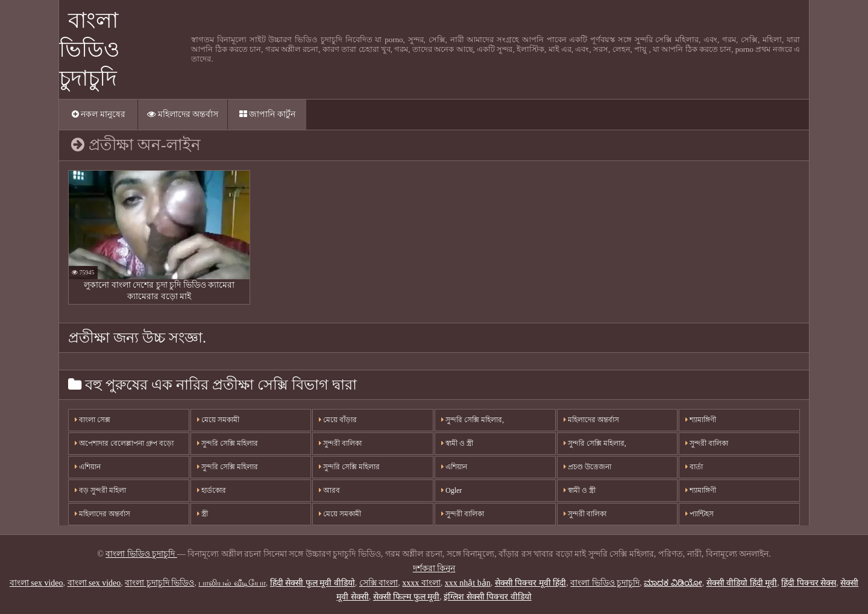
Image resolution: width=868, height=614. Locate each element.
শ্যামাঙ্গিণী (701, 420)
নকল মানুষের (99, 114)
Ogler (451, 490)
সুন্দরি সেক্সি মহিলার (228, 443)
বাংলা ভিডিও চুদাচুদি (90, 49)
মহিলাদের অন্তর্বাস (183, 114)
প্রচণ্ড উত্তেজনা (587, 467)
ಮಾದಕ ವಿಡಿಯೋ (673, 583)
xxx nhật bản (468, 583)
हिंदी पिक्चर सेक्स (809, 583)
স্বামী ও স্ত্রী (457, 443)
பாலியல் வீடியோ (232, 583)
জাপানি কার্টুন (267, 114)
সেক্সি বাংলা (379, 583)
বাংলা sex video (36, 583)
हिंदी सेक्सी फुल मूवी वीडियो (313, 583)
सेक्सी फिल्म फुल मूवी (407, 597)
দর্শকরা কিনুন (434, 568)
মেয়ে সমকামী (218, 420)
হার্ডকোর (212, 490)
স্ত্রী (203, 514)
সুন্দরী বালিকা (340, 443)
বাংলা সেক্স (93, 420)
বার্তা (694, 467)
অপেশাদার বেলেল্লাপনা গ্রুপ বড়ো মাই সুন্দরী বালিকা (124, 447)
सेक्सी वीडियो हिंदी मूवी (742, 583)
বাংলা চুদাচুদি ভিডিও (159, 583)
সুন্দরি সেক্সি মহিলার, (473, 420)
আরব (329, 490)
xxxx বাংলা (421, 583)
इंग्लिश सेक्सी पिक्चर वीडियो (488, 597)
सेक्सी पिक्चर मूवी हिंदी (531, 583)
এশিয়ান (88, 467)
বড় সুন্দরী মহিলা (100, 490)
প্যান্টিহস (700, 514)
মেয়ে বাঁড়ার (338, 420)
